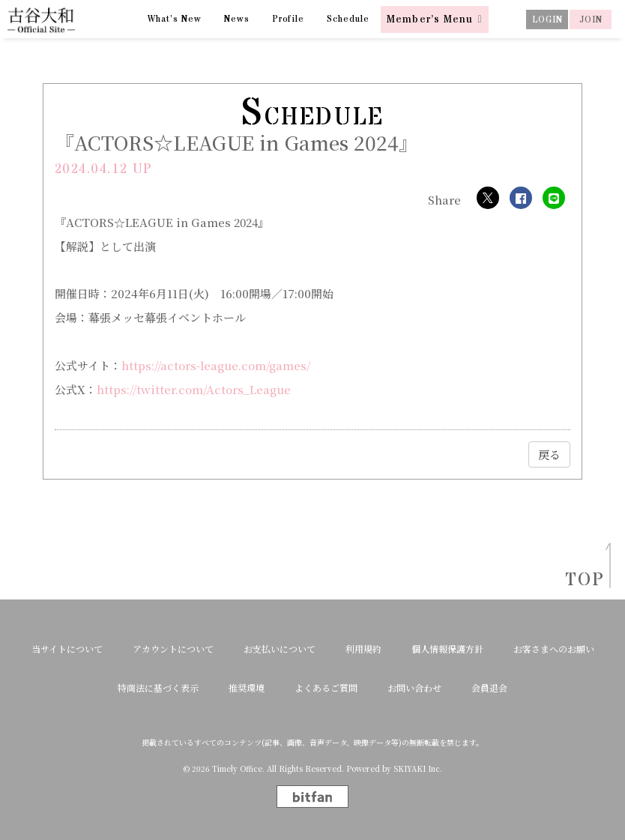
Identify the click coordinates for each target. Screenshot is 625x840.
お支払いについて (280, 649)
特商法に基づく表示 (158, 688)
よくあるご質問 (326, 688)
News (237, 19)
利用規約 (363, 649)
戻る (549, 454)
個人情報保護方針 (447, 649)
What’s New (175, 19)
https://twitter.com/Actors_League (194, 389)
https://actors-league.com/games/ (216, 365)
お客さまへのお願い (554, 649)
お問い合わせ (414, 688)
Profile (289, 19)
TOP (580, 580)
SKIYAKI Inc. (418, 769)
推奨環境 (247, 688)
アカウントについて (173, 649)
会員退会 (489, 688)
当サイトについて (67, 649)
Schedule (348, 19)
